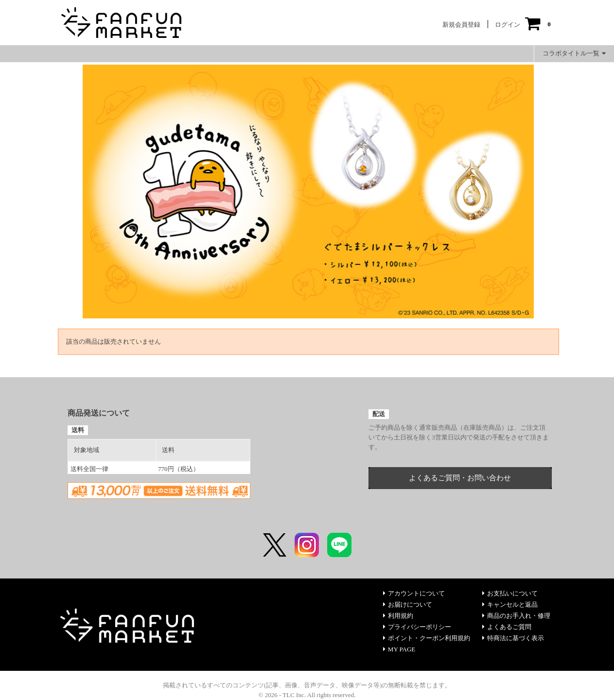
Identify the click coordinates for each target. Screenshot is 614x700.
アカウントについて (414, 593)
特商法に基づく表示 (513, 638)
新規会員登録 (461, 25)
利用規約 (398, 616)
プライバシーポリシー (417, 627)
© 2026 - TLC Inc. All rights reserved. (307, 695)
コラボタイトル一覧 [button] (574, 53)
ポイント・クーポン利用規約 (427, 638)
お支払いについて (510, 593)
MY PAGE (399, 649)
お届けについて (408, 604)
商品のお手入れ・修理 (516, 616)
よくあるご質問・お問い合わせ (460, 478)
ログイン (508, 25)
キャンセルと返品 (510, 604)
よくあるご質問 (507, 627)
